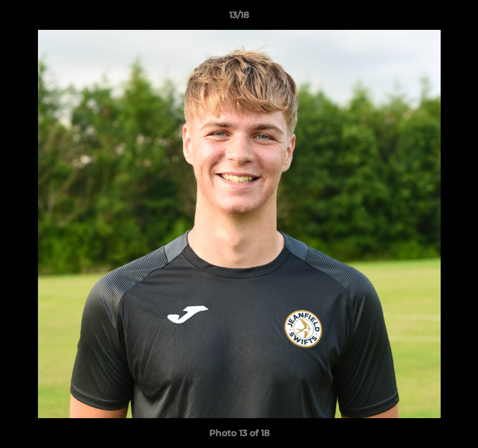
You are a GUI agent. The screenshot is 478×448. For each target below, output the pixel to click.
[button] (463, 18)
